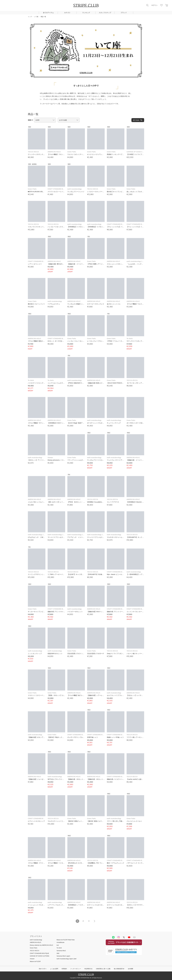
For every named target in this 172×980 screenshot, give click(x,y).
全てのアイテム (48, 13)
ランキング (86, 13)
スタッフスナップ (105, 13)
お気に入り (161, 5)
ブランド (124, 13)
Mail (134, 937)
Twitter (124, 937)
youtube (129, 937)
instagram (119, 937)
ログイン (154, 5)
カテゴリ (67, 13)
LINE (113, 937)
